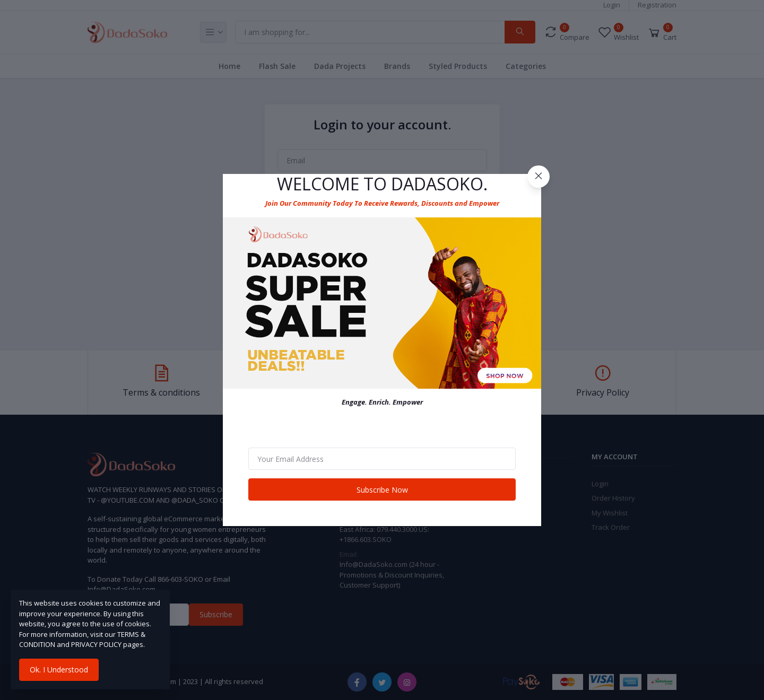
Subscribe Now (382, 490)
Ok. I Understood (59, 670)
